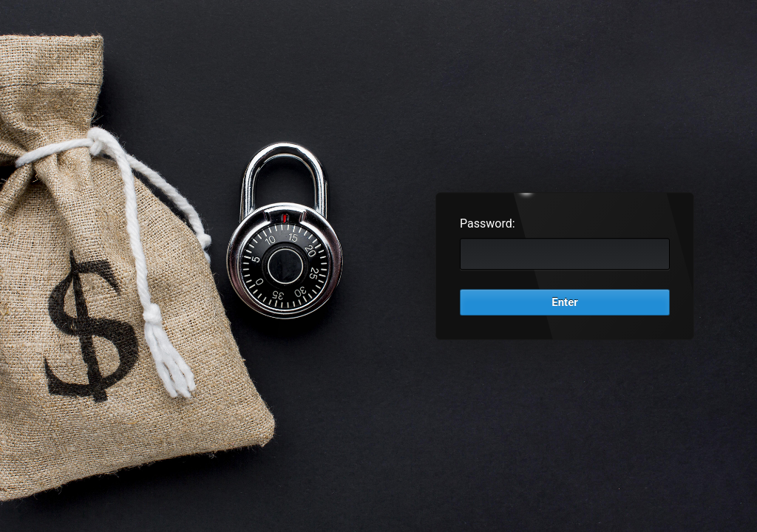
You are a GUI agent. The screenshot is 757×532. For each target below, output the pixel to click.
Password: (488, 224)
